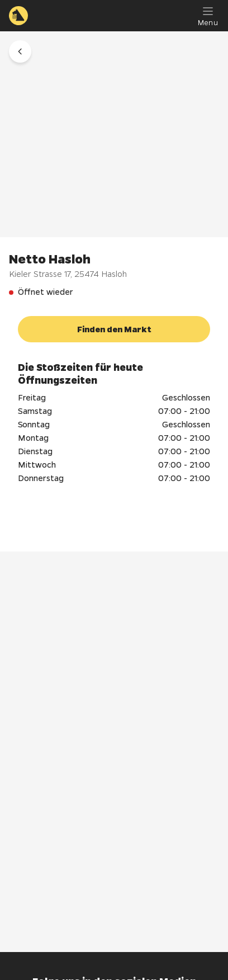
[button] (20, 51)
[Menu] (208, 16)
